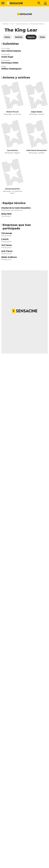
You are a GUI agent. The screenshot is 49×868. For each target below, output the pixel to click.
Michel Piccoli (12, 112)
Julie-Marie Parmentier (37, 150)
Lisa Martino (12, 150)
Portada (5, 24)
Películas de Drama (37, 24)
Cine (12, 24)
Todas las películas (22, 24)
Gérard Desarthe (12, 189)
